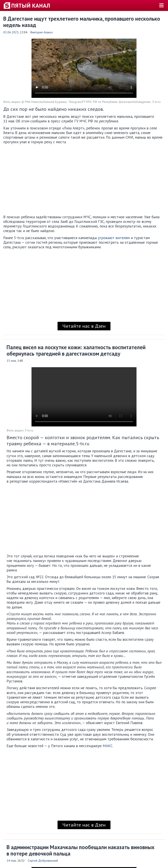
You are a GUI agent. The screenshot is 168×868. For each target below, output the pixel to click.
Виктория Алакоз (42, 32)
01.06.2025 (11, 32)
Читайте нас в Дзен (84, 326)
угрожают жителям (114, 238)
